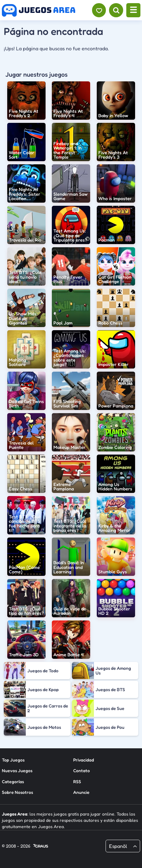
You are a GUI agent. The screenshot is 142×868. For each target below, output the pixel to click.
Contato (82, 770)
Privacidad (84, 760)
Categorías (13, 781)
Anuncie (81, 792)
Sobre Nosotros (17, 792)
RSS (77, 781)
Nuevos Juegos (17, 770)
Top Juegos (13, 760)
